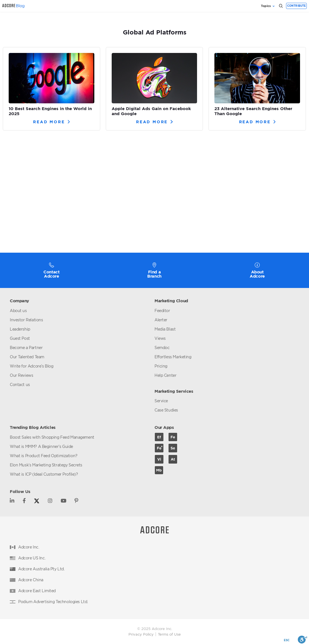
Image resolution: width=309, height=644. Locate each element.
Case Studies (166, 410)
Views (160, 338)
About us (18, 311)
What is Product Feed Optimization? (44, 456)
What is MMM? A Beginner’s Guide (41, 446)
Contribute (297, 6)
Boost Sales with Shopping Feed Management (52, 437)
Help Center (165, 375)
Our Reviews (21, 375)
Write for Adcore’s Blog (31, 366)
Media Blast (165, 329)
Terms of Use (169, 634)
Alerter (161, 320)
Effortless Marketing (173, 357)
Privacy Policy (141, 634)
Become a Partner (26, 347)
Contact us (20, 384)
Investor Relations (26, 320)
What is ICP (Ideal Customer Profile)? (44, 474)
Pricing (161, 366)
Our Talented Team (27, 357)
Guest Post (20, 338)
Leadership (20, 329)
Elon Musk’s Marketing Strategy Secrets (46, 465)
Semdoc (162, 347)
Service (161, 401)
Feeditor (162, 311)
